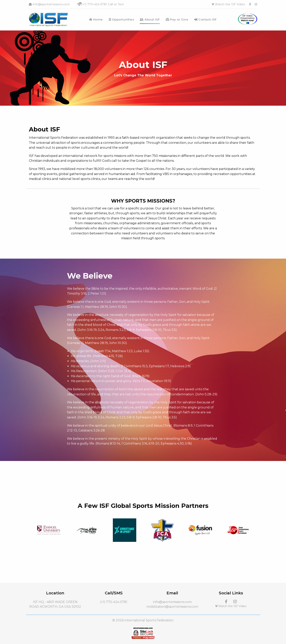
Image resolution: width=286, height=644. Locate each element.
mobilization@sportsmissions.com (172, 607)
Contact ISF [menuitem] (205, 19)
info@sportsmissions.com (49, 4)
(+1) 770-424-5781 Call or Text (101, 4)
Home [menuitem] (96, 19)
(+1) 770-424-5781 (114, 602)
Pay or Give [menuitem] (177, 19)
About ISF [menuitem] (150, 19)
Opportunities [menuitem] (121, 19)
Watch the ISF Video (228, 4)
